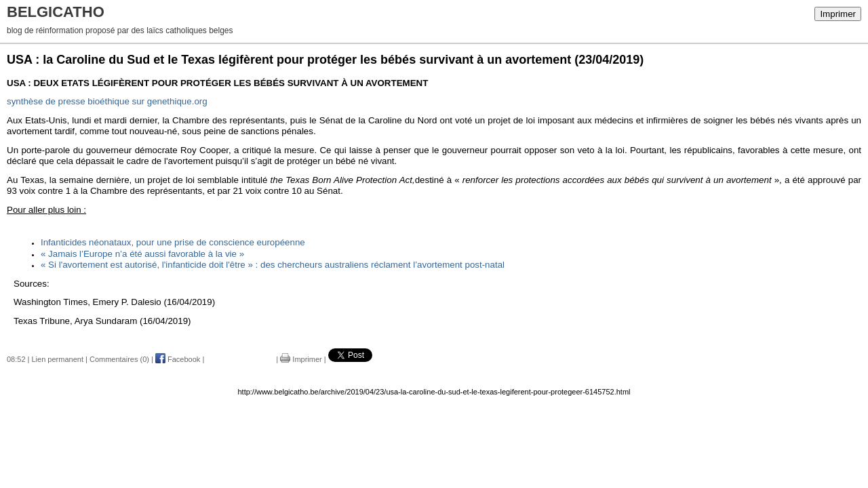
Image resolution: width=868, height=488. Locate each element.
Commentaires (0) (119, 359)
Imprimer (838, 14)
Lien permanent (58, 359)
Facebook (178, 359)
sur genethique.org (107, 101)
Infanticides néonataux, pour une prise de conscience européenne (173, 242)
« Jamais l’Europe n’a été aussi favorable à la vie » (142, 254)
